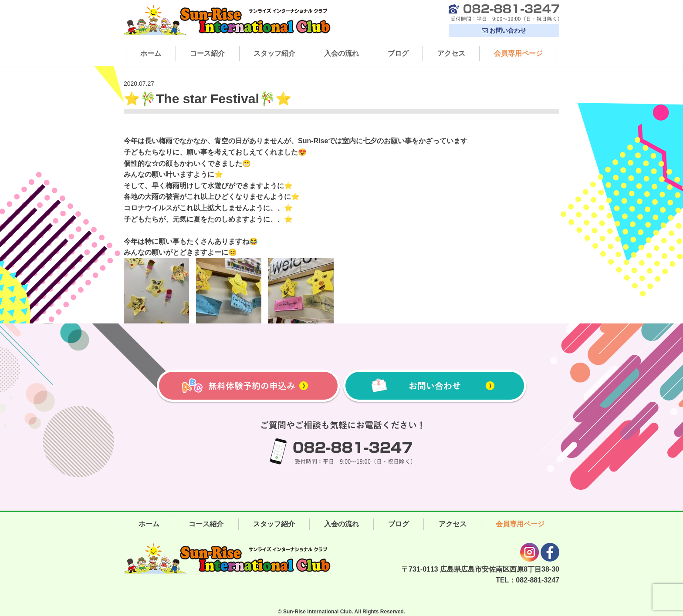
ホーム (151, 53)
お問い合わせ (504, 30)
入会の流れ (341, 53)
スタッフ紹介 (274, 53)
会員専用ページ (518, 53)
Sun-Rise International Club (317, 612)
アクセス (451, 53)
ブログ (398, 53)
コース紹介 (207, 53)
